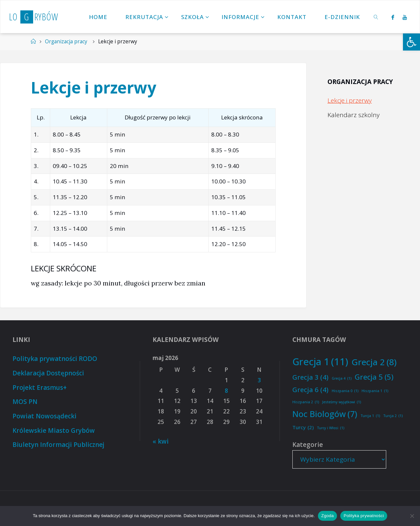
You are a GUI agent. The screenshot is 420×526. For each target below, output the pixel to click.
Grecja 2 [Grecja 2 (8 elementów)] (374, 362)
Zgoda (327, 516)
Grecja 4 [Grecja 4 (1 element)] (342, 379)
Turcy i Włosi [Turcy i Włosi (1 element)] (331, 428)
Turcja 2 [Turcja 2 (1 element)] (393, 416)
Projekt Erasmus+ (40, 388)
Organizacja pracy (66, 42)
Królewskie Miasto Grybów (54, 431)
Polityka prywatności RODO (55, 359)
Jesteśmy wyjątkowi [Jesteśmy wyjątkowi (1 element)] (342, 402)
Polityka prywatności (364, 516)
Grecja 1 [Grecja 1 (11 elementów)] (320, 362)
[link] (376, 17)
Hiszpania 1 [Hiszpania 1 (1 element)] (375, 391)
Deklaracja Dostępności (48, 373)
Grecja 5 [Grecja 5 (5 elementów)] (374, 377)
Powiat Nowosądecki (44, 416)
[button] (411, 42)
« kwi (161, 441)
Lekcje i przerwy (350, 100)
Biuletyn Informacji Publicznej (58, 445)
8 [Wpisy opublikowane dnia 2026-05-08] (226, 391)
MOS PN (25, 402)
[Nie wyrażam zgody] (412, 516)
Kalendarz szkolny (354, 115)
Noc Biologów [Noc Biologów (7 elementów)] (325, 414)
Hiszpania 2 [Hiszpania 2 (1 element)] (306, 402)
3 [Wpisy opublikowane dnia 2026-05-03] (259, 380)
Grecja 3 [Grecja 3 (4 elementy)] (310, 377)
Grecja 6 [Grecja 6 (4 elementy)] (310, 389)
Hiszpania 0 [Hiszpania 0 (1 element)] (345, 391)
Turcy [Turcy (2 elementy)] (303, 427)
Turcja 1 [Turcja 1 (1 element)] (370, 416)
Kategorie (308, 445)
